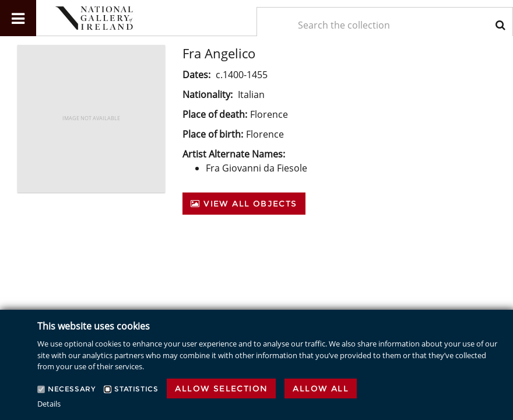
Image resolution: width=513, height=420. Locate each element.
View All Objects (244, 204)
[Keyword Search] (385, 25)
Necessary (71, 389)
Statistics (136, 389)
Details (49, 404)
